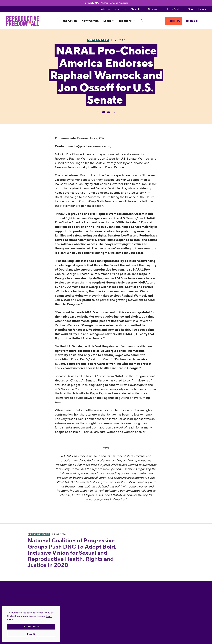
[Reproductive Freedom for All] (23, 21)
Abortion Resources (112, 9)
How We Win (90, 21)
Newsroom (154, 9)
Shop (191, 9)
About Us (136, 9)
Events (202, 9)
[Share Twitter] (114, 112)
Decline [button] (31, 634)
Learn (107, 21)
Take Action (69, 21)
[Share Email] (103, 112)
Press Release (39, 534)
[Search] (141, 21)
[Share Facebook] (98, 112)
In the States (174, 9)
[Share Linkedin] (109, 112)
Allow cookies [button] (31, 627)
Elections (125, 21)
